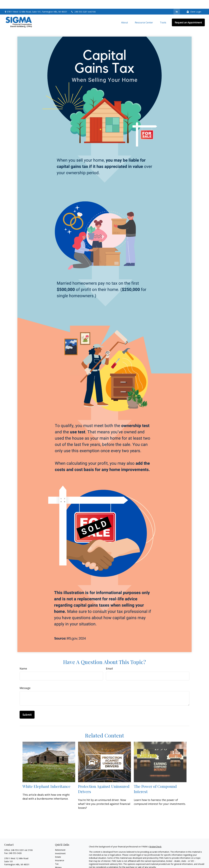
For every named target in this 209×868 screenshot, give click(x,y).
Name (23, 660)
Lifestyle (59, 862)
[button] (125, 14)
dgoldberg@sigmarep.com (17, 861)
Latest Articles (62, 866)
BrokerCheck (155, 838)
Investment (60, 845)
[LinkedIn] (177, 3)
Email (109, 660)
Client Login (194, 3)
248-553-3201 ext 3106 (22, 841)
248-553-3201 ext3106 (83, 3)
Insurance (60, 852)
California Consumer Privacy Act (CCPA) (185, 864)
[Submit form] (27, 706)
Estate (58, 848)
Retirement (60, 841)
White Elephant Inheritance (46, 778)
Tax (57, 855)
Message (25, 679)
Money (58, 859)
